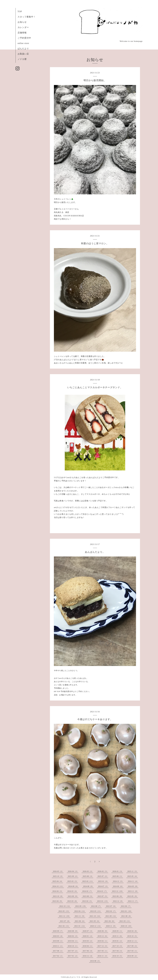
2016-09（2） (133, 956)
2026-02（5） (103, 871)
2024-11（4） (133, 881)
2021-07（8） (65, 921)
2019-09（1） (58, 941)
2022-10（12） (65, 906)
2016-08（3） (95, 961)
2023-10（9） (58, 896)
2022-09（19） (81, 906)
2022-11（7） (133, 901)
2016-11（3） (103, 956)
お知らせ (22, 22)
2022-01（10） (127, 911)
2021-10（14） (95, 916)
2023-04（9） (58, 901)
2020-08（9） (73, 931)
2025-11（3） (133, 871)
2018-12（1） (133, 941)
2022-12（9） (118, 901)
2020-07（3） (88, 931)
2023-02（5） (88, 901)
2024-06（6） (118, 886)
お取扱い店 (23, 54)
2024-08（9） (88, 886)
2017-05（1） (103, 951)
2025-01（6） (103, 881)
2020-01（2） (88, 936)
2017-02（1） (58, 956)
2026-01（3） (118, 871)
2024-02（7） (88, 891)
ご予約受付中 (24, 38)
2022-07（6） (111, 906)
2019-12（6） (103, 936)
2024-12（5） (118, 881)
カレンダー (23, 27)
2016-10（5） (118, 956)
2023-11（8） (133, 891)
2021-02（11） (64, 926)
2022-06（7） (126, 906)
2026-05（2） (58, 871)
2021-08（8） (127, 916)
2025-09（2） (73, 876)
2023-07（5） (103, 896)
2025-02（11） (88, 881)
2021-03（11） (125, 921)
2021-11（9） (80, 916)
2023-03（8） (73, 901)
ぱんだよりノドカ (73, 977)
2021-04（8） (110, 921)
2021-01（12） (80, 926)
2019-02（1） (103, 941)
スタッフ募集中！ (27, 17)
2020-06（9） (103, 931)
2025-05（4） (133, 876)
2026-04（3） (73, 871)
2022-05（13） (64, 911)
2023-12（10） (118, 891)
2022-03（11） (96, 911)
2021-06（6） (80, 921)
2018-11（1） (58, 946)
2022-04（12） (80, 911)
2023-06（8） (118, 896)
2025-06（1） (118, 876)
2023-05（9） (133, 896)
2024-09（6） (74, 886)
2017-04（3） (118, 951)
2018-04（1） (88, 946)
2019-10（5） (133, 936)
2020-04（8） (133, 931)
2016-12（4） (88, 956)
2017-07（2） (73, 951)
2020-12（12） (96, 926)
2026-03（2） (88, 871)
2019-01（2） (118, 941)
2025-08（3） (88, 876)
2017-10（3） (118, 946)
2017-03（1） (133, 951)
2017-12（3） (103, 946)
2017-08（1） (58, 951)
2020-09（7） (58, 931)
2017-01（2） (73, 956)
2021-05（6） (95, 921)
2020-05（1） (118, 931)
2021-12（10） (65, 916)
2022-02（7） (111, 911)
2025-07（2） (103, 876)
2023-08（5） (88, 896)
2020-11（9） (111, 926)
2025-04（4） (58, 881)
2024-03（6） (73, 891)
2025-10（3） (58, 876)
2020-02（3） (73, 936)
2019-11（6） (118, 936)
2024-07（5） (103, 886)
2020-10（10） (127, 926)
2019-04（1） (73, 941)
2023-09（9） (73, 896)
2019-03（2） (88, 941)
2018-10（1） (73, 946)
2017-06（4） (88, 951)
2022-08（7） (96, 906)
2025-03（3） (73, 881)
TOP (20, 11)
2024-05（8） (133, 886)
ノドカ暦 (22, 59)
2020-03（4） (58, 936)
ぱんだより (23, 49)
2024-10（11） (58, 886)
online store (23, 43)
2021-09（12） (111, 916)
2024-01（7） (102, 891)
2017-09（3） (133, 946)
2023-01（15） (103, 901)
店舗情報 (22, 33)
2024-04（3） (58, 891)
